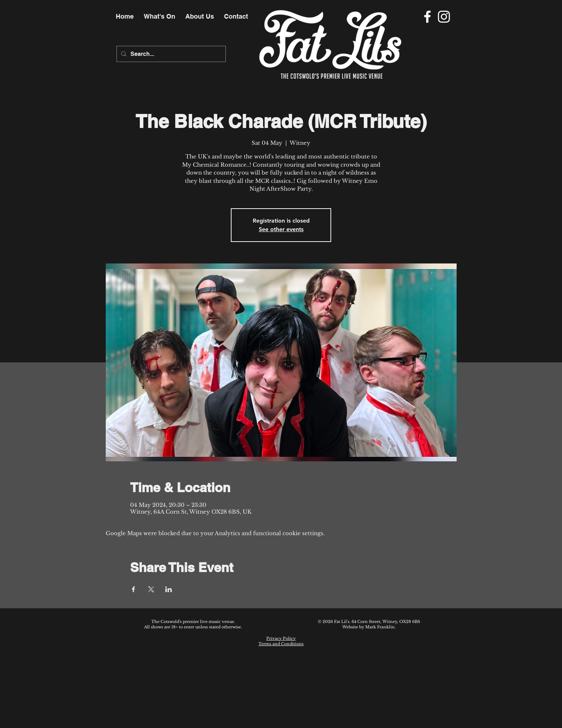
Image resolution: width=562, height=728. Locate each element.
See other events (281, 229)
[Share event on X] (151, 589)
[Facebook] (427, 17)
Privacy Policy (281, 638)
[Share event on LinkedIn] (169, 589)
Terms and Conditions (281, 644)
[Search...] (170, 54)
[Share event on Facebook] (134, 589)
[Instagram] (444, 17)
